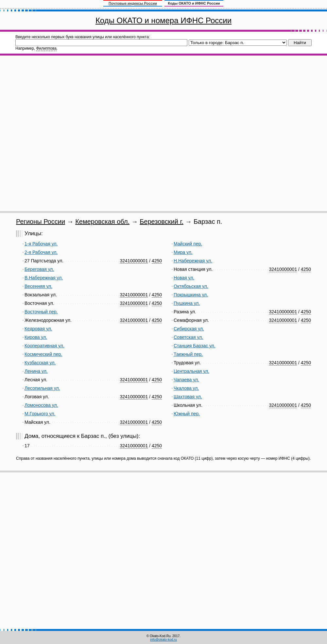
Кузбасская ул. (40, 363)
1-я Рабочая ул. (41, 244)
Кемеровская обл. (102, 222)
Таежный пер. (188, 354)
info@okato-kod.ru (163, 640)
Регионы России (41, 222)
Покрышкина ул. (191, 295)
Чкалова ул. (186, 388)
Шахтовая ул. (188, 397)
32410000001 (134, 261)
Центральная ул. (191, 371)
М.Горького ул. (40, 414)
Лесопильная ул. (42, 388)
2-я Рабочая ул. (41, 252)
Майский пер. (188, 244)
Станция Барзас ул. (195, 346)
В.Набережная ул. (44, 278)
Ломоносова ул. (41, 405)
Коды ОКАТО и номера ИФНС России (163, 20)
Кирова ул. (36, 337)
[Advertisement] (85, 133)
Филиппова (46, 48)
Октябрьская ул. (191, 286)
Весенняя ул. (38, 286)
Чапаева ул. (186, 380)
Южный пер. (187, 414)
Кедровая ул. (38, 329)
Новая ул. (184, 278)
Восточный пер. (41, 312)
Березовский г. (162, 222)
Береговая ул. (39, 269)
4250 (157, 261)
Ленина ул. (36, 371)
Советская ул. (188, 337)
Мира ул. (183, 252)
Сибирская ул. (189, 329)
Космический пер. (43, 354)
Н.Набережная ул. (193, 261)
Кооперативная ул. (44, 346)
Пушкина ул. (187, 303)
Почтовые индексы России (133, 3)
